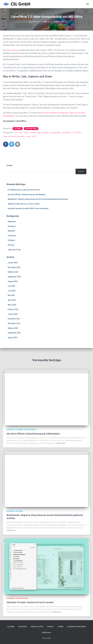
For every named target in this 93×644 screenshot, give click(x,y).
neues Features (12, 50)
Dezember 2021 (14, 319)
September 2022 (14, 277)
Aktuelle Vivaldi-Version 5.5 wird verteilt (24, 204)
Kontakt (50, 627)
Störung (11, 245)
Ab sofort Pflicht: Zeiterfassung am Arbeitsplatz (27, 195)
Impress (46, 133)
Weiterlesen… (61, 443)
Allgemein (12, 222)
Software (18, 129)
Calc (16, 133)
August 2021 (13, 338)
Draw (26, 133)
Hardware (12, 226)
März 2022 (12, 305)
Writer (29, 136)
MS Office (78, 133)
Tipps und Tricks (31, 129)
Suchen (10, 165)
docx (21, 133)
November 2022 (14, 267)
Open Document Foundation (14, 136)
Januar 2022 (13, 314)
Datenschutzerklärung (77, 627)
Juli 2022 (11, 286)
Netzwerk (11, 231)
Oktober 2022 (13, 272)
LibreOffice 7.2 (67, 133)
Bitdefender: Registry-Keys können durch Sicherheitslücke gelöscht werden (38, 199)
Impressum (46, 633)
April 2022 (12, 300)
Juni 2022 (12, 291)
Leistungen (23, 627)
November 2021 (14, 323)
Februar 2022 (13, 309)
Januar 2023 (13, 263)
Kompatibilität (55, 133)
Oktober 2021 (13, 328)
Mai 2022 (11, 295)
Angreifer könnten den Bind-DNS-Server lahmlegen (28, 208)
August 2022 (13, 281)
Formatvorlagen (35, 133)
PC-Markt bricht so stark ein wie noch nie (24, 190)
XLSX (34, 136)
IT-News (60, 627)
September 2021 (14, 333)
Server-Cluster (37, 627)
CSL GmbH (11, 627)
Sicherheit (12, 236)
